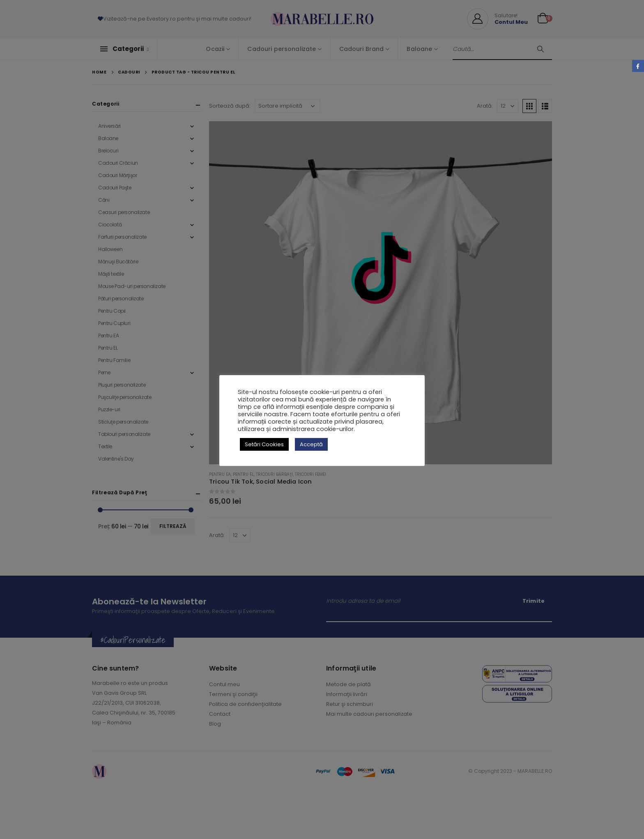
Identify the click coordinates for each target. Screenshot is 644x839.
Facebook (638, 66)
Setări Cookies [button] (264, 444)
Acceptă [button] (311, 444)
